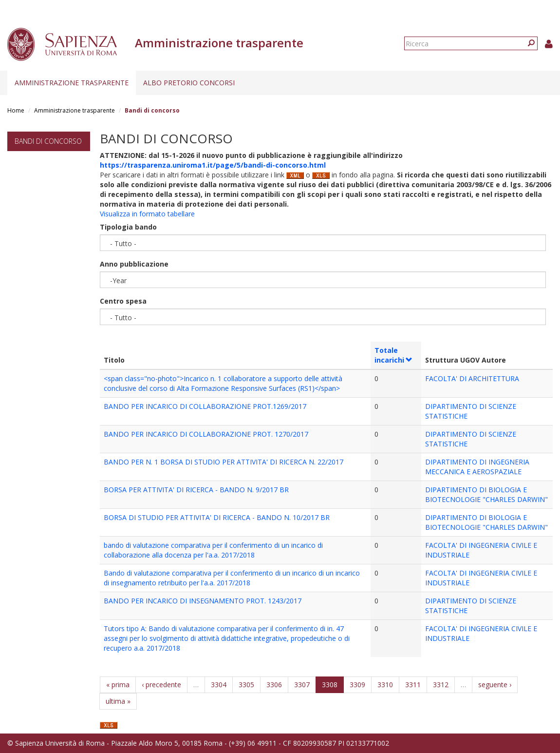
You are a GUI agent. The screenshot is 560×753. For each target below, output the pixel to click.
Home (16, 110)
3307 (302, 685)
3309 (357, 685)
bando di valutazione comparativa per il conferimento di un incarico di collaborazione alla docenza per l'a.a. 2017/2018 (213, 550)
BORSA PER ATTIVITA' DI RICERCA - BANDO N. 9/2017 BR (196, 490)
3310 (385, 685)
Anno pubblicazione (134, 264)
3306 (274, 685)
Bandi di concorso (48, 141)
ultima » (118, 701)
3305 (246, 685)
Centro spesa (123, 301)
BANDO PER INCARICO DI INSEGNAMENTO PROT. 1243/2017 (203, 601)
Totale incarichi (394, 355)
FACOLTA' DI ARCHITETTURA (472, 378)
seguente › (495, 685)
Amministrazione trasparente (72, 83)
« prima (118, 685)
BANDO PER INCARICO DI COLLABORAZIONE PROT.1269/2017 (205, 406)
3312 (441, 685)
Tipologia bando (128, 227)
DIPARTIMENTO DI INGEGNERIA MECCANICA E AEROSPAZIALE (477, 467)
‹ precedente (161, 685)
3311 (413, 685)
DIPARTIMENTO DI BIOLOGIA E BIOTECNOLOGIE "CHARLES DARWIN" (486, 494)
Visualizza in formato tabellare (147, 214)
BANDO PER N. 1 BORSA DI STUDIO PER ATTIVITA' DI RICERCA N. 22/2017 (224, 462)
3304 (219, 685)
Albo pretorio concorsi (189, 83)
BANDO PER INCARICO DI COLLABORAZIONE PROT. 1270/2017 (206, 434)
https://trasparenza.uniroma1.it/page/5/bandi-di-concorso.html (213, 165)
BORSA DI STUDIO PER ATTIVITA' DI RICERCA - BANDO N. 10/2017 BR (217, 517)
